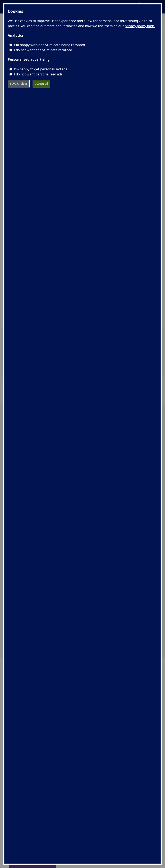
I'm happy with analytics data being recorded (49, 45)
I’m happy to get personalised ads (40, 69)
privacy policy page (140, 26)
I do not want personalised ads (38, 74)
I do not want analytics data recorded (43, 50)
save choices (19, 84)
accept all (41, 84)
